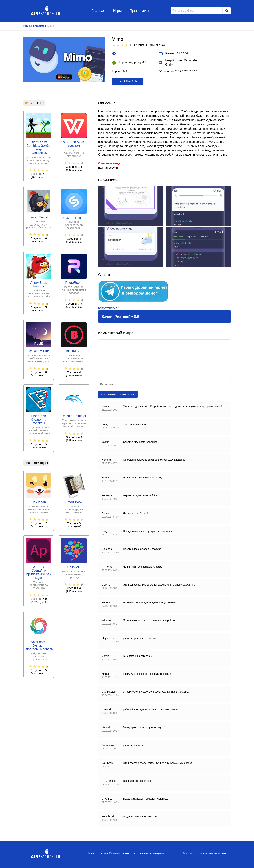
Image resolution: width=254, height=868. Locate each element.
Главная (98, 11)
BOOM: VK (74, 351)
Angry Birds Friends (39, 285)
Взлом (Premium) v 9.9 (121, 317)
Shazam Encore (74, 218)
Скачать (128, 81)
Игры (117, 11)
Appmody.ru (47, 11)
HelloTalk (74, 567)
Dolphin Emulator (74, 416)
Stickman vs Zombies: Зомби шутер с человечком (39, 148)
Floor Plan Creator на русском (39, 420)
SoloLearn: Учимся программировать (39, 646)
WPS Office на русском (74, 144)
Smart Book (74, 502)
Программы (139, 11)
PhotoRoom (74, 283)
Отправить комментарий (118, 394)
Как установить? (109, 308)
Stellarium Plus (39, 351)
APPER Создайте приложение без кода (39, 573)
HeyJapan (39, 502)
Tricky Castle (39, 217)
